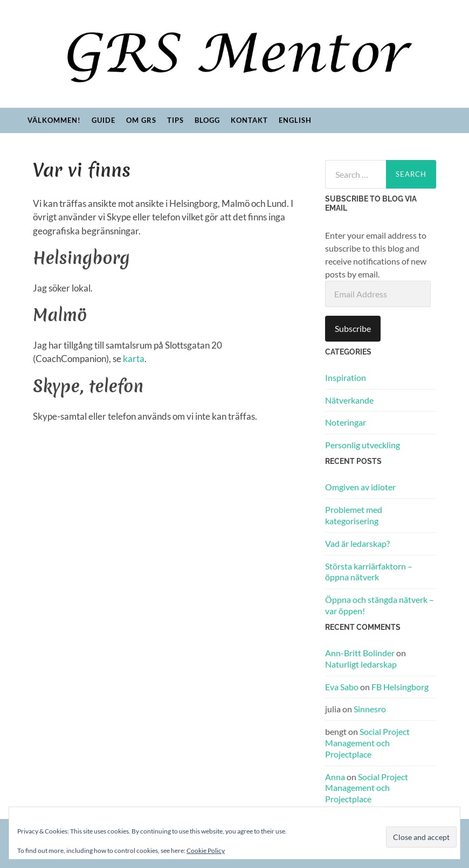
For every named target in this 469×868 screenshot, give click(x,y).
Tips (175, 120)
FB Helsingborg (400, 687)
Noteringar (346, 422)
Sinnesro (370, 709)
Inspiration (346, 377)
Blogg (207, 120)
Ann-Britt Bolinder (360, 653)
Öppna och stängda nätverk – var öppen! (380, 605)
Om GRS (141, 120)
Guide (104, 120)
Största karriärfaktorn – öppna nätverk (369, 572)
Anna (335, 777)
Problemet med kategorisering (354, 515)
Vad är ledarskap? (357, 543)
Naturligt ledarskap (361, 664)
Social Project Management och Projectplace (367, 743)
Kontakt (249, 120)
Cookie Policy (206, 850)
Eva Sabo (342, 687)
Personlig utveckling (363, 445)
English (295, 120)
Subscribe (353, 328)
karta (134, 359)
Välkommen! (54, 120)
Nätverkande (349, 400)
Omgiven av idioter (360, 487)
